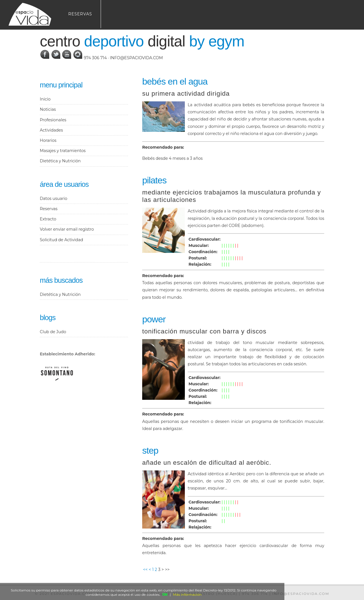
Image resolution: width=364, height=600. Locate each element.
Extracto (48, 219)
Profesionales (53, 120)
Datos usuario (53, 198)
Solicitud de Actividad (61, 240)
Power (154, 319)
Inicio (45, 99)
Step (150, 450)
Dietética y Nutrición (60, 161)
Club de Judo (53, 332)
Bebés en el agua (175, 81)
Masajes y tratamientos (63, 151)
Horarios (48, 140)
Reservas (80, 14)
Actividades (51, 130)
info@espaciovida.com (136, 58)
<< (145, 570)
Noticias (48, 109)
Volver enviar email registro (67, 229)
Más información (187, 594)
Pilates (154, 180)
